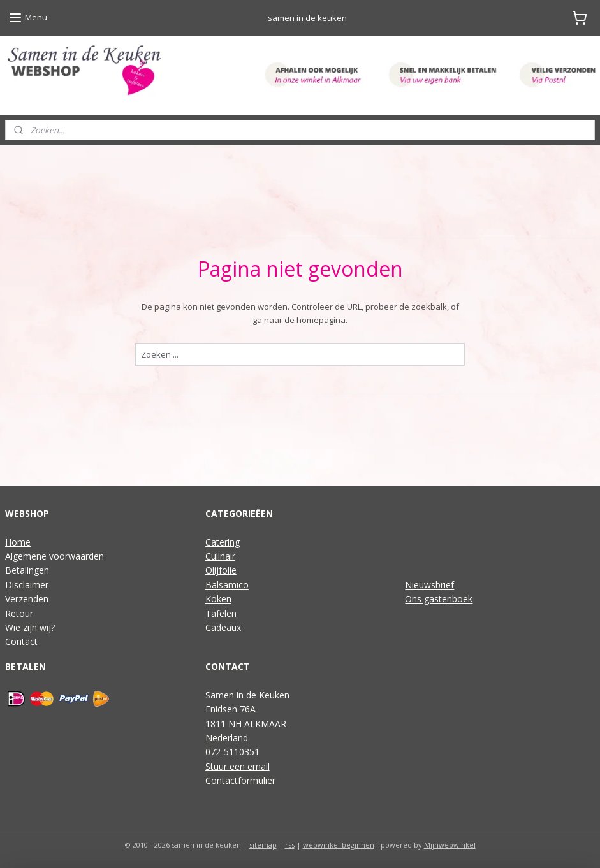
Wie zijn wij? (30, 627)
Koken (218, 599)
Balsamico (227, 585)
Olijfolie (221, 570)
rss (290, 845)
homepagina (321, 320)
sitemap (263, 845)
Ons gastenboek (439, 599)
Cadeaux (223, 627)
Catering (223, 542)
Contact (21, 641)
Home (18, 542)
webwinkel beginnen (339, 845)
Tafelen (221, 613)
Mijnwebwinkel (450, 845)
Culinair (220, 556)
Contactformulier (240, 780)
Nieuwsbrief (429, 585)
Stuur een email (238, 766)
